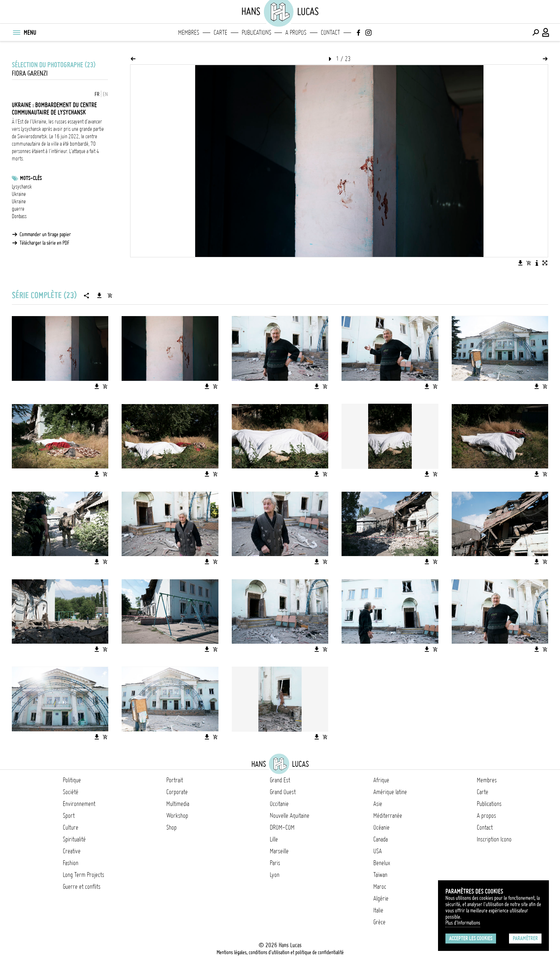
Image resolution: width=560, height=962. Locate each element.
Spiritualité (74, 839)
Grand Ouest (283, 792)
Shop (172, 827)
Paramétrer (525, 938)
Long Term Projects (84, 875)
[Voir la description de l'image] (537, 263)
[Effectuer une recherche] (536, 33)
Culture (71, 827)
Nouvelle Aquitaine (290, 816)
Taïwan (380, 875)
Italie (378, 910)
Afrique (381, 780)
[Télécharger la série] (99, 295)
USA (378, 851)
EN (105, 94)
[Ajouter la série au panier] (110, 295)
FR (97, 94)
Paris (275, 863)
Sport (69, 816)
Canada (381, 839)
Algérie (381, 898)
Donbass (19, 216)
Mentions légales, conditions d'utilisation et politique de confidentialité (280, 952)
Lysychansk (22, 187)
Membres (189, 33)
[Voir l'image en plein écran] (545, 263)
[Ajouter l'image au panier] (529, 263)
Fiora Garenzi (30, 73)
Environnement (79, 804)
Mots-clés (31, 178)
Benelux (382, 863)
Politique (72, 780)
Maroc (380, 887)
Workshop (177, 816)
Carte (220, 33)
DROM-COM (282, 827)
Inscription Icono (494, 839)
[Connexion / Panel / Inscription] (546, 33)
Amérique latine (390, 792)
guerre (18, 209)
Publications (257, 33)
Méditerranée (388, 816)
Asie (378, 804)
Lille (274, 839)
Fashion (71, 863)
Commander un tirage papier (45, 234)
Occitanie (279, 804)
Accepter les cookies (471, 938)
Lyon (275, 875)
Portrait (175, 780)
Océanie (381, 827)
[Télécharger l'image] (520, 263)
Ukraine (19, 194)
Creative (72, 851)
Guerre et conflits (82, 887)
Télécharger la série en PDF (45, 243)
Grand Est (280, 780)
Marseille (279, 851)
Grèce (379, 922)
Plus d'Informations (463, 923)
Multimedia (178, 804)
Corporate (177, 792)
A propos (296, 33)
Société (71, 792)
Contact (330, 33)
